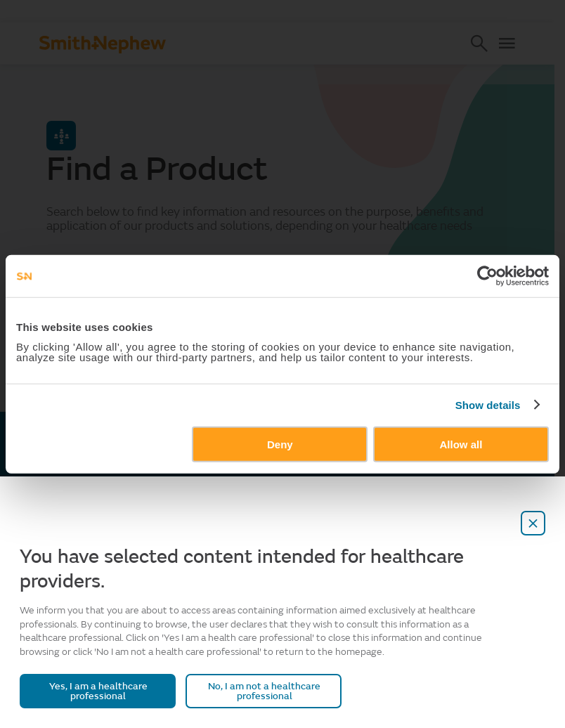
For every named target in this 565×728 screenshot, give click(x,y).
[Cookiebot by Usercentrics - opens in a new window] (487, 276)
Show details (488, 405)
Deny (280, 444)
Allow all (461, 444)
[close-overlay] (533, 523)
